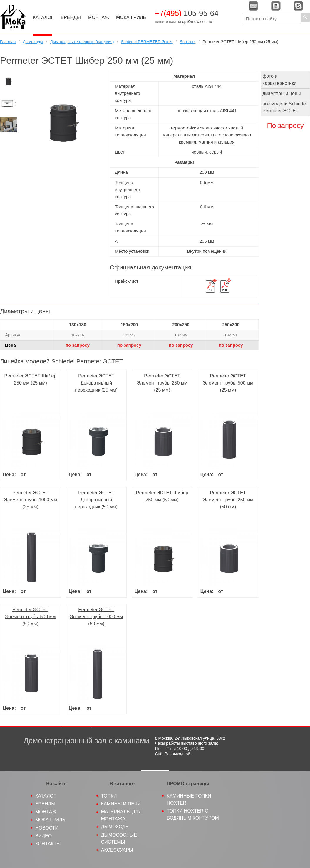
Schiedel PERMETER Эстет (147, 42)
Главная (8, 42)
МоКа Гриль (131, 17)
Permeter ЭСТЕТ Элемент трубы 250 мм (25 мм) (162, 383)
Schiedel (188, 42)
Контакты (48, 844)
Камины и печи (121, 804)
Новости (47, 828)
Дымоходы (33, 42)
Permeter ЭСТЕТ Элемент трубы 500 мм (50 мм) (30, 617)
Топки (109, 796)
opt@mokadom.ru (197, 22)
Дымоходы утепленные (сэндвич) (82, 42)
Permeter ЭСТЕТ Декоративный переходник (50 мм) (96, 500)
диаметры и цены (281, 93)
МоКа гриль (50, 820)
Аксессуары (117, 850)
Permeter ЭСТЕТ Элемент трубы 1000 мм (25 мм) (30, 500)
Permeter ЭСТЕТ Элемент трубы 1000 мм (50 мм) (96, 617)
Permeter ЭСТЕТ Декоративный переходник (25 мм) (96, 383)
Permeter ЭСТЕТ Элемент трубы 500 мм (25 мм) (228, 383)
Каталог (43, 17)
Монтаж (98, 17)
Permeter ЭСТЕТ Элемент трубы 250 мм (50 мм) (228, 500)
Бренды (71, 17)
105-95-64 (187, 13)
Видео (43, 836)
